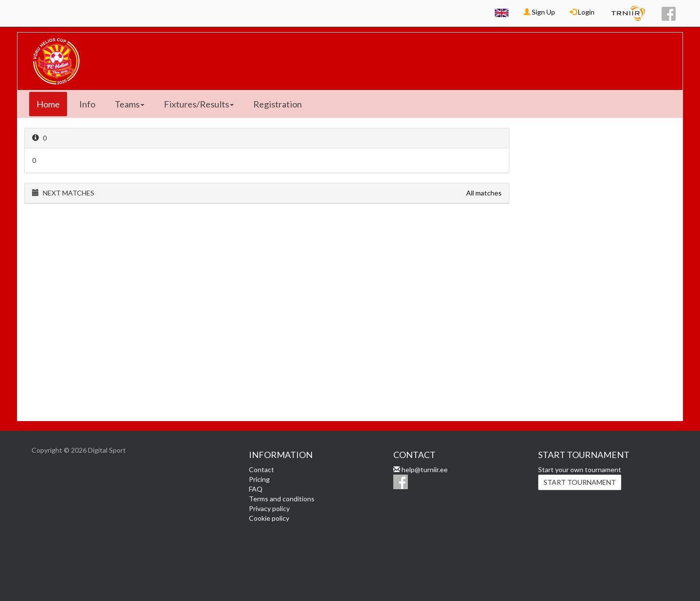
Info (87, 104)
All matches (484, 193)
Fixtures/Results (199, 104)
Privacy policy (269, 508)
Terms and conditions (282, 499)
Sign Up (539, 12)
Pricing (259, 479)
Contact (262, 469)
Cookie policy (269, 518)
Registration (278, 104)
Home (48, 104)
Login (582, 12)
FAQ (256, 489)
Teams (130, 104)
